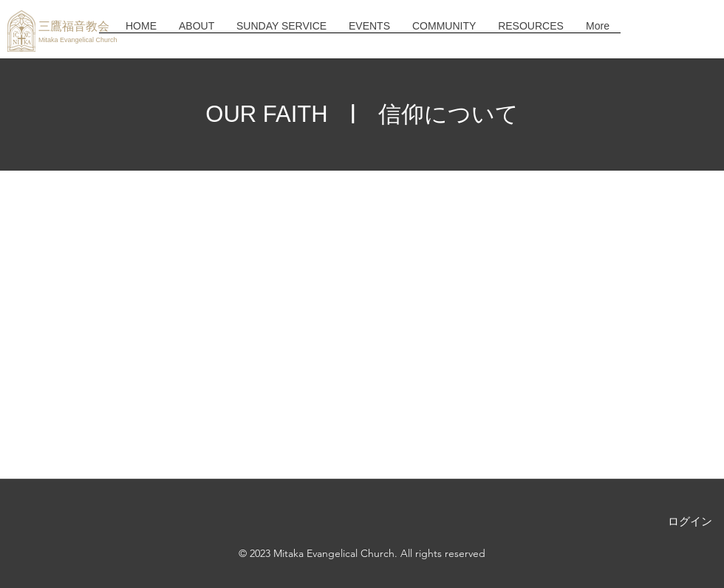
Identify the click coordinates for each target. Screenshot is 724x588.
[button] (197, 31)
